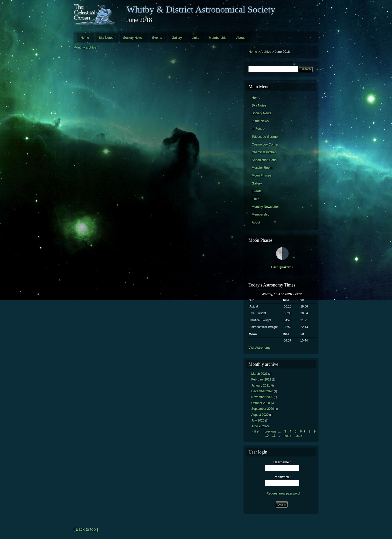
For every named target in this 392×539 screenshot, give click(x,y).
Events (157, 38)
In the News (260, 121)
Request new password (283, 493)
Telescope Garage (265, 137)
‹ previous (269, 431)
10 (267, 436)
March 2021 (259, 374)
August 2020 (260, 415)
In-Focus (258, 129)
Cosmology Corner (265, 144)
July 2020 (258, 420)
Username (282, 462)
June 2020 (258, 426)
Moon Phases (261, 175)
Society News (133, 38)
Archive (266, 52)
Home (85, 38)
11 (274, 436)
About (240, 38)
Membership (218, 38)
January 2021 (260, 385)
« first (255, 431)
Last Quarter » (282, 267)
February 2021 (261, 379)
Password (282, 477)
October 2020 (260, 403)
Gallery (177, 38)
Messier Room (262, 168)
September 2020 (263, 409)
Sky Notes (106, 38)
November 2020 (262, 397)
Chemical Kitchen (264, 152)
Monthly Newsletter (265, 207)
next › (287, 436)
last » (298, 436)
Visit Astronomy (259, 348)
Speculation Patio (264, 160)
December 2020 (262, 391)
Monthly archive (85, 47)
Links (195, 38)
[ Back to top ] (86, 529)
